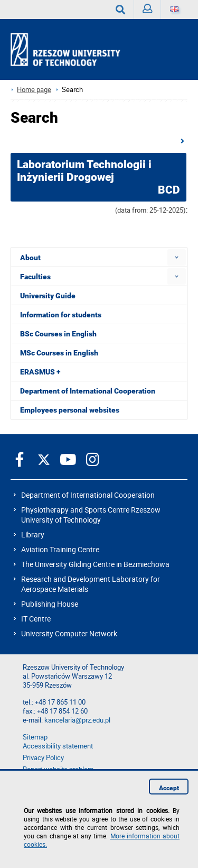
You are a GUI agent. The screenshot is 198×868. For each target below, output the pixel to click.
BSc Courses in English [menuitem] (58, 334)
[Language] (174, 10)
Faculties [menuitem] (35, 277)
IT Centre (36, 619)
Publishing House (50, 604)
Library (33, 534)
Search (125, 10)
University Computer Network (69, 633)
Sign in (150, 11)
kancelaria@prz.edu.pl (77, 720)
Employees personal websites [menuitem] (70, 410)
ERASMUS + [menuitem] (40, 372)
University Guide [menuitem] (48, 296)
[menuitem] (177, 257)
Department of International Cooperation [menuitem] (88, 391)
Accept (169, 788)
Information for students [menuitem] (61, 315)
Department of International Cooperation (88, 495)
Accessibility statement (58, 746)
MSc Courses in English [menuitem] (59, 353)
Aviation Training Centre (60, 549)
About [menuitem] (30, 258)
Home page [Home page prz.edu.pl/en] (34, 90)
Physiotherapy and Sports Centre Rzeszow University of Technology (91, 515)
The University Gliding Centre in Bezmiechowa (95, 564)
